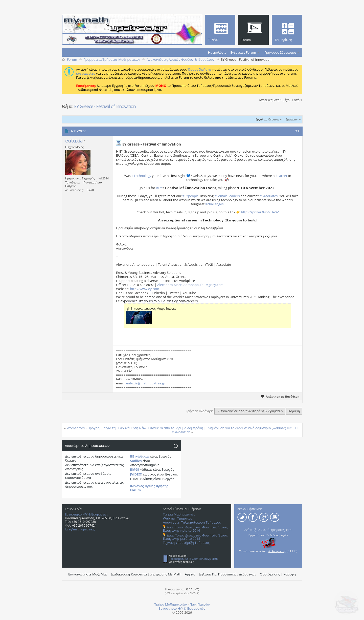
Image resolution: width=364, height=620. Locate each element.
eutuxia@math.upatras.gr (146, 383)
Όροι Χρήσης (270, 574)
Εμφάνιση (292, 119)
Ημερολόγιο (217, 52)
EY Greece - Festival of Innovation (105, 106)
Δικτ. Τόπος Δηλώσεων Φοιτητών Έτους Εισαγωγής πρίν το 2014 (195, 529)
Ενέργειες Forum (243, 52)
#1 (297, 131)
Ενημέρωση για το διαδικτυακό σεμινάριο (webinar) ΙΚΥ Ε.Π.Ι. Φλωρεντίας (236, 430)
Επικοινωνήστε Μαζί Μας (88, 574)
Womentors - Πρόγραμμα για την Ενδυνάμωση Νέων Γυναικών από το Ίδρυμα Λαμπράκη (135, 428)
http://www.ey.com (144, 289)
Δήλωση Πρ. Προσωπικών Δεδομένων (228, 574)
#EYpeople (190, 196)
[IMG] (135, 469)
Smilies (136, 461)
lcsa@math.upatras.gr (80, 529)
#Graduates (269, 196)
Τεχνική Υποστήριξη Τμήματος (186, 543)
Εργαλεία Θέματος (267, 119)
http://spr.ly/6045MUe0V (260, 212)
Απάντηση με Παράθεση (280, 396)
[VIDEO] (136, 474)
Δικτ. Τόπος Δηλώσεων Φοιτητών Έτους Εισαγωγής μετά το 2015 (195, 537)
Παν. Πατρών (200, 604)
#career (281, 176)
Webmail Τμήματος (178, 518)
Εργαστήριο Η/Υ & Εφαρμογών (87, 514)
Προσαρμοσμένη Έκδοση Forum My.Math (193, 559)
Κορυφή (294, 411)
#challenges (214, 204)
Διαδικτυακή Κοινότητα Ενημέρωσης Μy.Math (146, 574)
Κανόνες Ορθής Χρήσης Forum (149, 488)
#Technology (141, 176)
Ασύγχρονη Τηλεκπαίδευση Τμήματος (192, 522)
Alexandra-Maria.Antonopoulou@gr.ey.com (190, 285)
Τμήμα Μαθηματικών (179, 514)
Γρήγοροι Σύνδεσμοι (280, 52)
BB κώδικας (140, 456)
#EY (159, 188)
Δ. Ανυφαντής (277, 551)
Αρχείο (190, 574)
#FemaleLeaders (227, 196)
